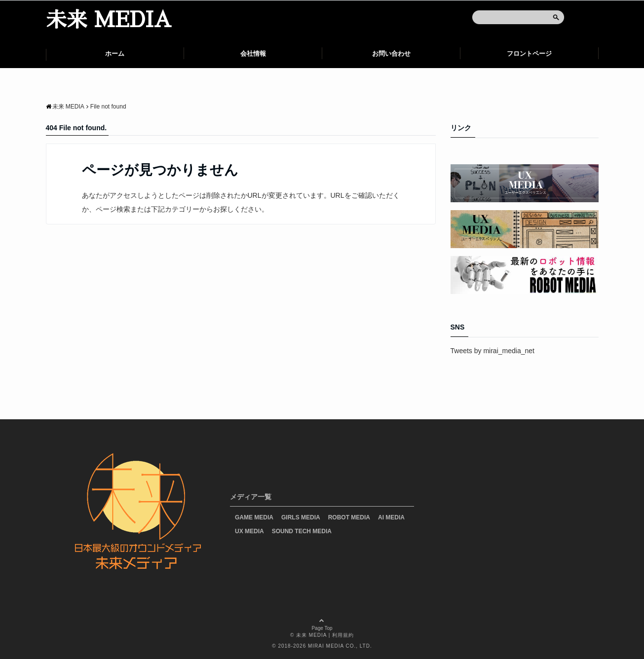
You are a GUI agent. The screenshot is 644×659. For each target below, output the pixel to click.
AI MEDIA (391, 517)
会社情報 (253, 54)
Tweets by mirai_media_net (492, 351)
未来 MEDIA (109, 20)
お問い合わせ (391, 54)
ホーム (115, 54)
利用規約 (343, 635)
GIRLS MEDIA (301, 517)
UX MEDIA (249, 531)
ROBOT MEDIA (349, 517)
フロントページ (529, 54)
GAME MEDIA (254, 517)
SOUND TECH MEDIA (302, 531)
